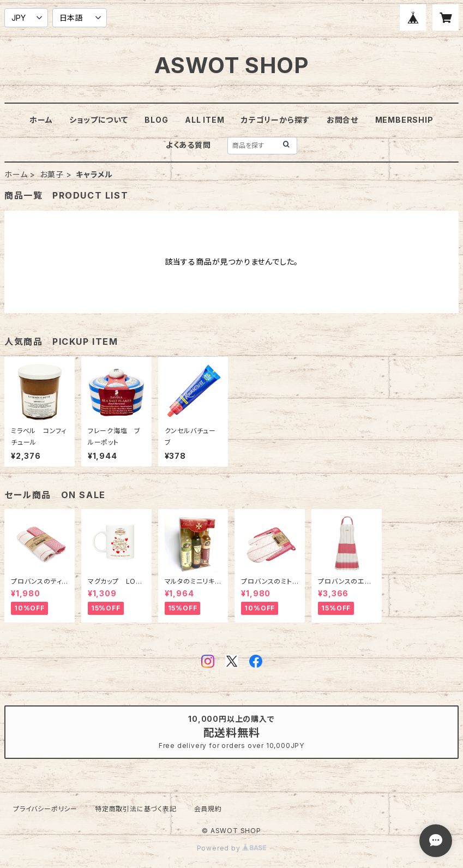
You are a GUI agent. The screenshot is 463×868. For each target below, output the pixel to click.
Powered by (232, 848)
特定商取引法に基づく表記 (136, 809)
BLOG (156, 120)
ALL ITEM (205, 120)
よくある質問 (188, 145)
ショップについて (98, 120)
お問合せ (342, 120)
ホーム (41, 120)
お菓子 (52, 174)
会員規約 (208, 809)
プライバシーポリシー (45, 809)
